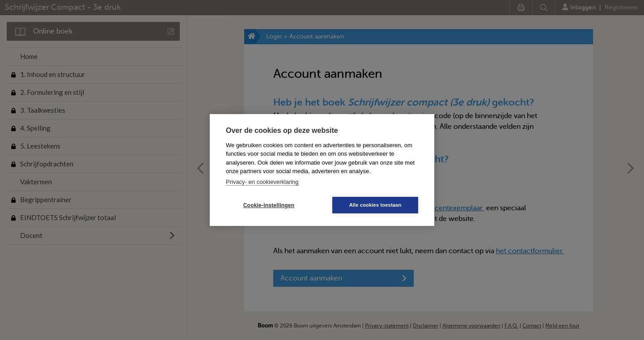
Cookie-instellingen (269, 205)
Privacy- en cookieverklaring (262, 182)
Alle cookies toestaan (375, 205)
